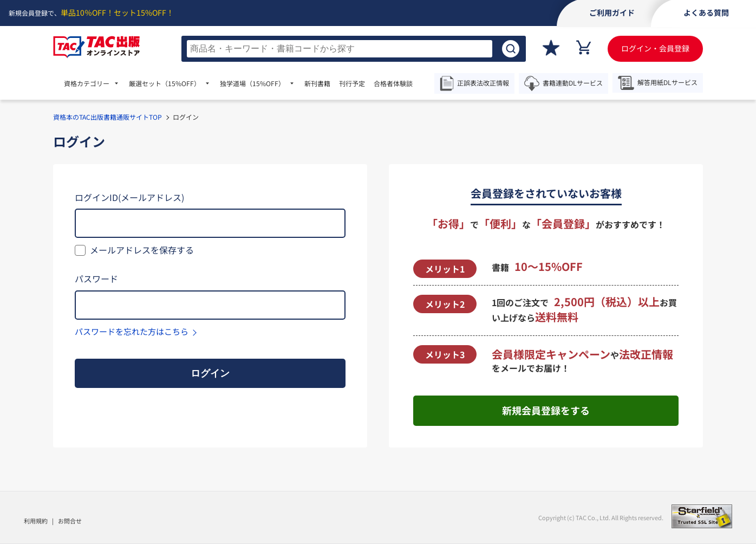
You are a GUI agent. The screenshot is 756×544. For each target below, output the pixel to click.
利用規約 (36, 521)
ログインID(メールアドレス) (129, 197)
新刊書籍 (317, 83)
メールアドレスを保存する (142, 250)
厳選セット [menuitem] (165, 83)
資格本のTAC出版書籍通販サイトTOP (107, 117)
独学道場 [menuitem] (252, 83)
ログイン (210, 373)
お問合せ (70, 521)
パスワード (96, 279)
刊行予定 (352, 83)
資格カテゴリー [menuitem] (87, 83)
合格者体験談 (393, 83)
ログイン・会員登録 (655, 48)
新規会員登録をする (546, 410)
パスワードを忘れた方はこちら (132, 331)
